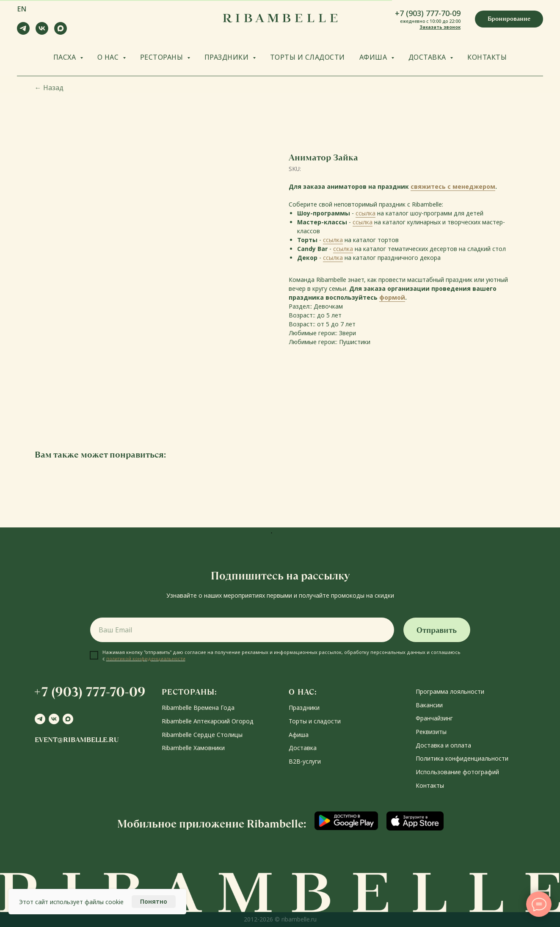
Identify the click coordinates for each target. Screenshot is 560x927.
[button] (509, 19)
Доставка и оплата (443, 745)
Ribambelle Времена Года (198, 708)
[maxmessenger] (61, 32)
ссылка (366, 213)
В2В (295, 761)
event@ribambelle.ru (77, 740)
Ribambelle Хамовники (193, 748)
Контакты (430, 785)
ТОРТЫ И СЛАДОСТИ (308, 57)
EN (22, 9)
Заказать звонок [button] (440, 27)
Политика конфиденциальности (462, 758)
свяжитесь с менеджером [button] (453, 186)
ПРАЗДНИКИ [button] (228, 57)
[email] (242, 630)
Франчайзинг (434, 718)
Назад (49, 88)
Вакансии (429, 705)
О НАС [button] (109, 57)
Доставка (303, 748)
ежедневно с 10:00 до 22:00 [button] (430, 21)
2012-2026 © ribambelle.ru (280, 919)
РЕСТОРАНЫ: (189, 692)
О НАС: (303, 692)
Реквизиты (431, 732)
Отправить (437, 630)
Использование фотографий (457, 772)
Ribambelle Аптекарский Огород (208, 721)
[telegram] (23, 32)
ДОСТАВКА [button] (428, 57)
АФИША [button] (374, 57)
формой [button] (392, 297)
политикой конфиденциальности (146, 658)
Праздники (304, 708)
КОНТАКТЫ (487, 57)
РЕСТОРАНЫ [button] (163, 57)
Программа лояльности (450, 691)
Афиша (299, 735)
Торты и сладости (315, 721)
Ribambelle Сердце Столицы (202, 735)
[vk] (42, 32)
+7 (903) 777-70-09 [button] (428, 13)
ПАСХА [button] (66, 57)
